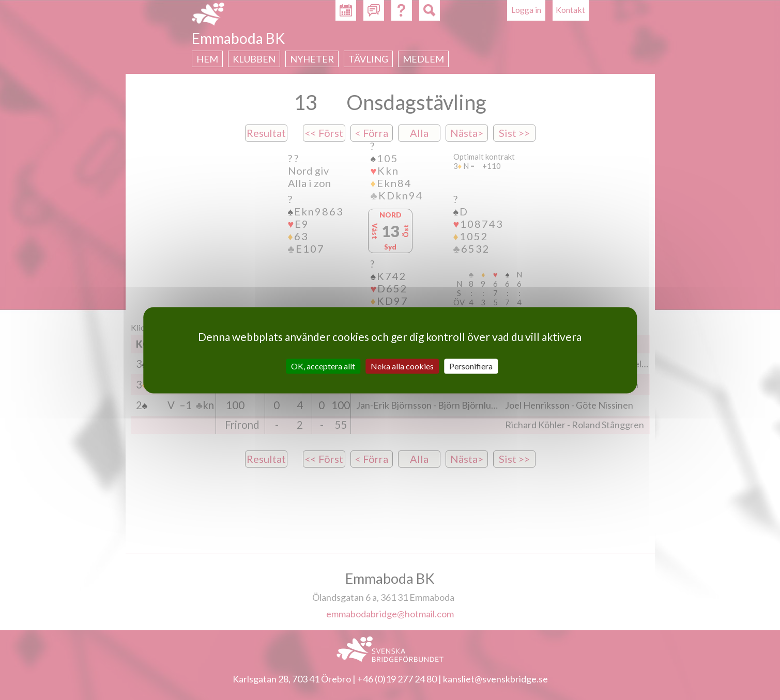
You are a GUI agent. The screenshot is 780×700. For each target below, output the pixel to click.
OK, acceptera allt (323, 366)
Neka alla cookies (402, 366)
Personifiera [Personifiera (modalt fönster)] (471, 366)
